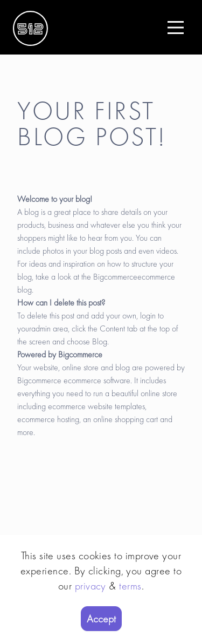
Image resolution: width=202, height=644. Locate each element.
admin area (50, 328)
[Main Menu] (176, 28)
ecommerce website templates (96, 406)
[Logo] (30, 27)
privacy (90, 586)
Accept (101, 619)
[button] (176, 28)
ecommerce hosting (48, 419)
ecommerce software (97, 380)
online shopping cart (126, 419)
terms (130, 586)
